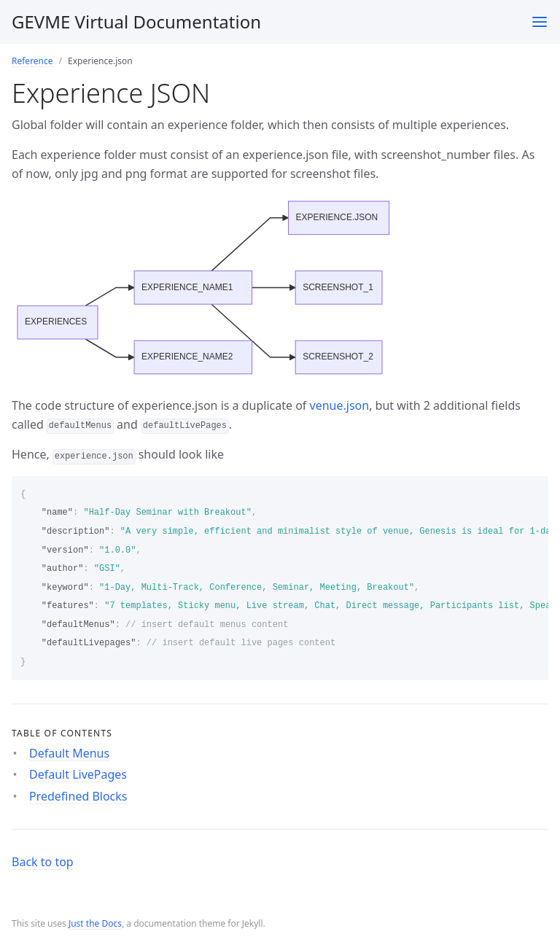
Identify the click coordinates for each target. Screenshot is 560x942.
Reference (32, 61)
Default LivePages (78, 774)
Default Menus (69, 753)
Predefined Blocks (78, 796)
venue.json (340, 405)
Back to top (43, 862)
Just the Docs (95, 923)
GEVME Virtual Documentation (136, 22)
